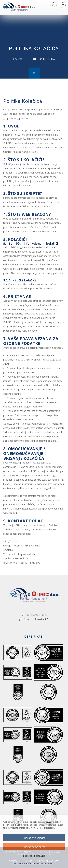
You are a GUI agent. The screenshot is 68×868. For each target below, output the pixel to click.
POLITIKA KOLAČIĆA (22, 863)
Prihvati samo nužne (34, 847)
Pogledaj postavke (34, 856)
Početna (18, 59)
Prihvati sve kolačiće (34, 838)
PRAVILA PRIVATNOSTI (43, 863)
